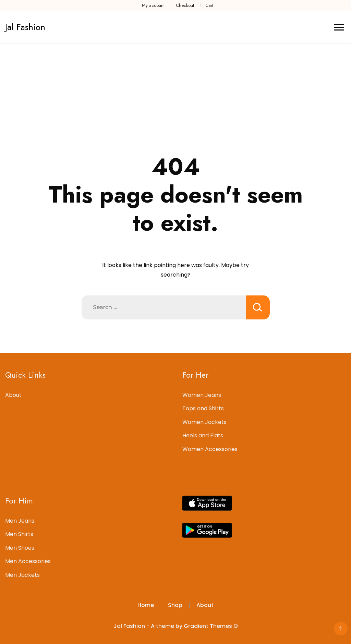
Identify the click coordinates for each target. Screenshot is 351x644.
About (13, 395)
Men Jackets (22, 575)
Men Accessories (28, 561)
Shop (175, 605)
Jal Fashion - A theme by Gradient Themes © (176, 626)
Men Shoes (20, 548)
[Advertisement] (175, 95)
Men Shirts (19, 534)
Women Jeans (202, 395)
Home (146, 605)
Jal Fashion (25, 27)
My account (153, 5)
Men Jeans (20, 521)
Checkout (185, 5)
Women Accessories (210, 449)
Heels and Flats (203, 435)
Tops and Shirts (203, 408)
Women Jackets (204, 422)
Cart (209, 5)
